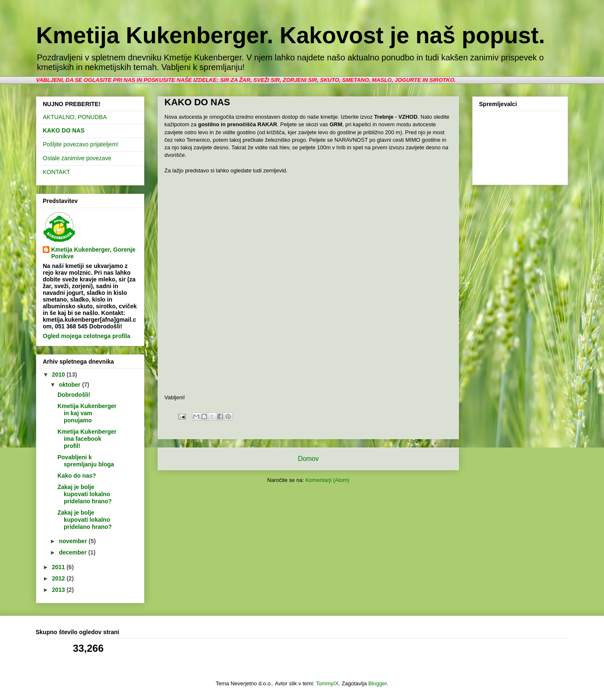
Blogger (377, 683)
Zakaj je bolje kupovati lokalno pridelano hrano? (85, 494)
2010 (59, 375)
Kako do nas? (77, 476)
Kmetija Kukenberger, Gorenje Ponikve (93, 253)
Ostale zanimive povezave (77, 158)
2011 (59, 567)
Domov (308, 459)
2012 (59, 578)
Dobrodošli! (74, 395)
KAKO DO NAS (64, 130)
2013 (59, 590)
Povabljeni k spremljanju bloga (86, 461)
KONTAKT (56, 172)
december (73, 552)
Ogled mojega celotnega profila (86, 336)
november (74, 541)
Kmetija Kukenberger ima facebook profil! (87, 439)
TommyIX (327, 683)
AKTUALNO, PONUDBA (75, 117)
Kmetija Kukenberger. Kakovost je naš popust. (290, 35)
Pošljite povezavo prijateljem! (81, 144)
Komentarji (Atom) (327, 480)
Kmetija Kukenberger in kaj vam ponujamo (87, 413)
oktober (70, 385)
